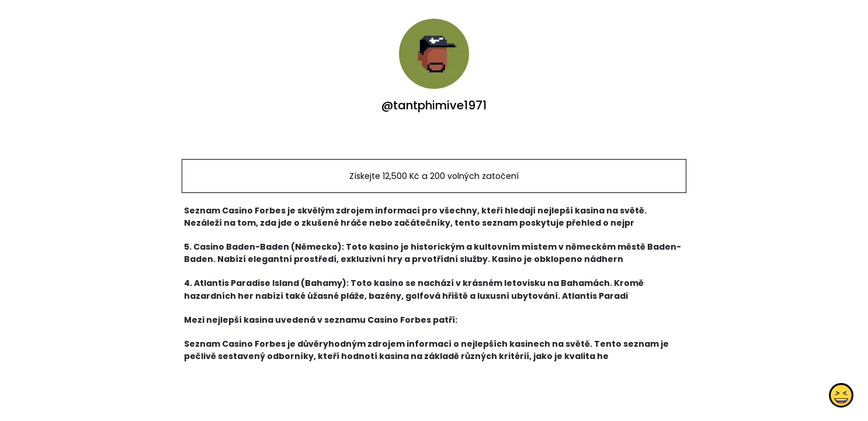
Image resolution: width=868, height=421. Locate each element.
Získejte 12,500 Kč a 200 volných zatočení (434, 176)
